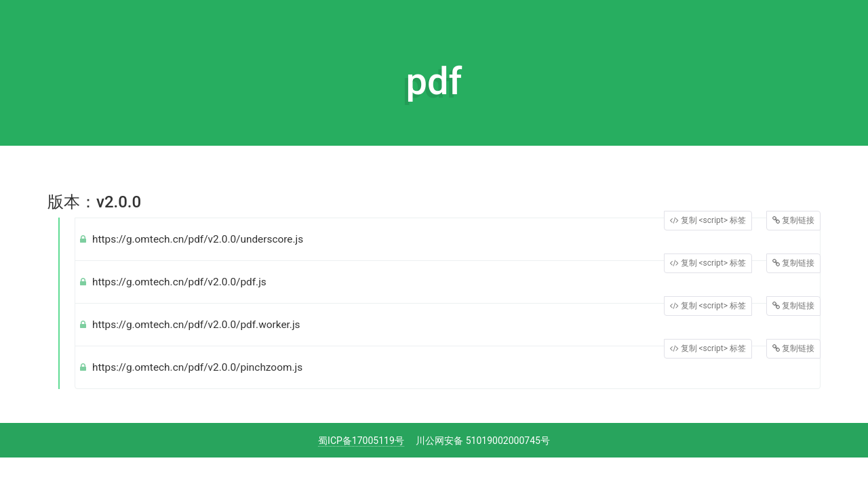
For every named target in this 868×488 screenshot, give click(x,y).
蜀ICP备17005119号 (361, 441)
